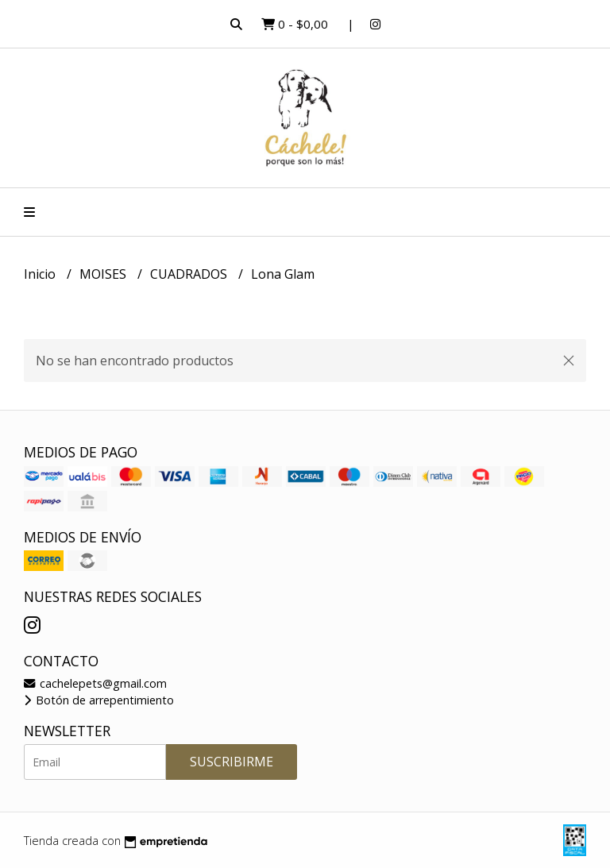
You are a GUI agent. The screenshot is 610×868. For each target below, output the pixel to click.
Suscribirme (232, 762)
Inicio (41, 274)
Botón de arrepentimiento (99, 700)
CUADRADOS (190, 274)
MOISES (104, 274)
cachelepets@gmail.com (95, 683)
